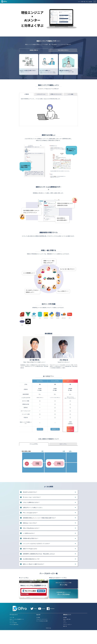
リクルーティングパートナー (42, 633)
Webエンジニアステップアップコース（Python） (48, 73)
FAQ (87, 2)
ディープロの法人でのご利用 (42, 635)
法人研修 (38, 631)
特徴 (82, 2)
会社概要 (65, 631)
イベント (65, 637)
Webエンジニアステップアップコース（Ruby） (48, 72)
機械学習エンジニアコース (25, 72)
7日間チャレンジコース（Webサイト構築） (67, 72)
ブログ (65, 635)
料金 (84, 2)
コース (79, 2)
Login (95, 2)
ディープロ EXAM (13, 637)
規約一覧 (65, 640)
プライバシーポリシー (67, 638)
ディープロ (12, 635)
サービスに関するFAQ (14, 638)
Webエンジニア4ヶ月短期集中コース (17, 633)
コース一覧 (12, 631)
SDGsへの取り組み (67, 633)
